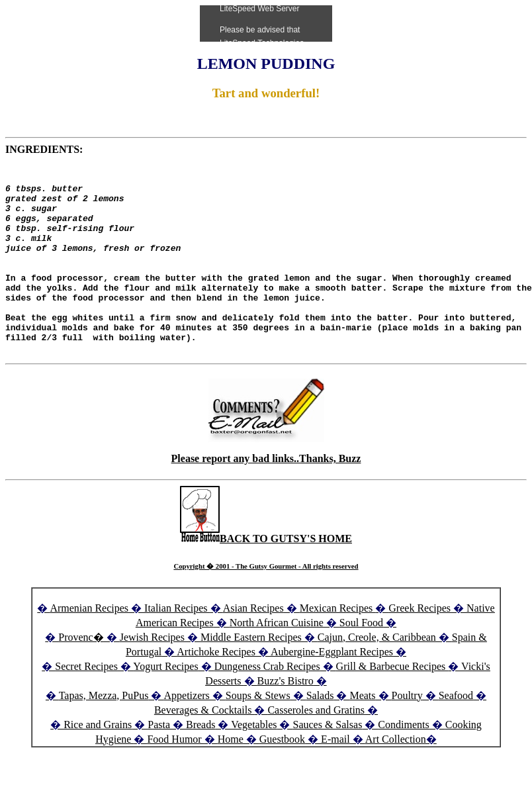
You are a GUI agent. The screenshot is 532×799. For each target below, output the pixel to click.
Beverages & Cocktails (204, 748)
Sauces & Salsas (327, 762)
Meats (362, 733)
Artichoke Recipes (216, 689)
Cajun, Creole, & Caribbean (377, 675)
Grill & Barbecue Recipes (392, 704)
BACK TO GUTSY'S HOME (266, 576)
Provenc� (81, 675)
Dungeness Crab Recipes (267, 704)
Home (231, 777)
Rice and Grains (98, 762)
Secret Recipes (86, 704)
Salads (320, 733)
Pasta (159, 762)
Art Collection (396, 777)
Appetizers (188, 733)
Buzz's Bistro (286, 719)
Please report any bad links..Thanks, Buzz (266, 496)
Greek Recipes (420, 646)
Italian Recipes (177, 646)
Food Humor (175, 777)
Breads (200, 762)
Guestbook (282, 777)
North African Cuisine (277, 660)
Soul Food (361, 660)
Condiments (403, 762)
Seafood (456, 733)
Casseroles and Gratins (316, 748)
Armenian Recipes (89, 646)
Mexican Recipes (338, 646)
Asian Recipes (253, 646)
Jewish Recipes (154, 675)
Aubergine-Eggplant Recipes (332, 689)
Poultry (407, 733)
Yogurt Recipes (165, 704)
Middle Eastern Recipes (252, 675)
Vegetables (254, 762)
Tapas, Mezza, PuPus (104, 733)
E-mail (335, 777)
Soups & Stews (258, 733)
